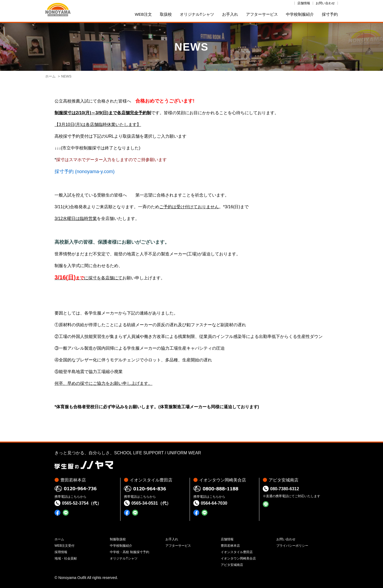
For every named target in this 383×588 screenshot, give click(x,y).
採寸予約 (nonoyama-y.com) (85, 171)
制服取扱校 (118, 539)
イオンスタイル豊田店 (237, 552)
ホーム (50, 76)
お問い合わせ (325, 3)
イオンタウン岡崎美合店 (238, 558)
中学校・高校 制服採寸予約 (129, 552)
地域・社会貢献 (66, 558)
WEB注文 (143, 14)
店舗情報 (304, 3)
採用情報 (61, 552)
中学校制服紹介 (300, 14)
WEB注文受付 (64, 546)
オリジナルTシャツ (197, 14)
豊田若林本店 (230, 546)
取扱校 (166, 14)
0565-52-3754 (75, 503)
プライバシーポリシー (292, 546)
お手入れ (230, 14)
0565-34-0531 (145, 503)
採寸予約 (330, 14)
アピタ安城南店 (232, 565)
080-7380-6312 (285, 489)
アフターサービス (262, 14)
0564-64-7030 (214, 503)
